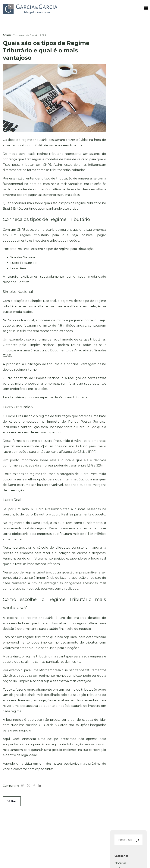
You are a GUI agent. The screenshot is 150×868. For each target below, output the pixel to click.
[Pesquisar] (137, 840)
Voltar (12, 801)
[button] (146, 9)
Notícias (120, 863)
